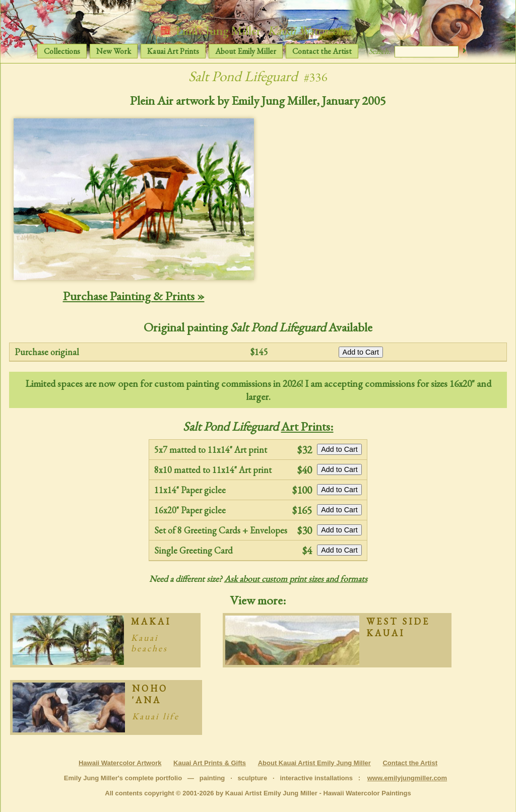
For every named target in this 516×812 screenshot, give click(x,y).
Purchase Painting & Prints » (134, 296)
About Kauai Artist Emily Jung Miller (314, 763)
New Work (114, 51)
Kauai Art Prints (173, 51)
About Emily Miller (246, 51)
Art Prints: (307, 426)
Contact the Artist (322, 51)
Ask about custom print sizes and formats (296, 579)
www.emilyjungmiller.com (407, 778)
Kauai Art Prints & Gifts (210, 763)
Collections (62, 51)
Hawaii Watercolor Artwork (120, 763)
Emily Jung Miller (258, 30)
